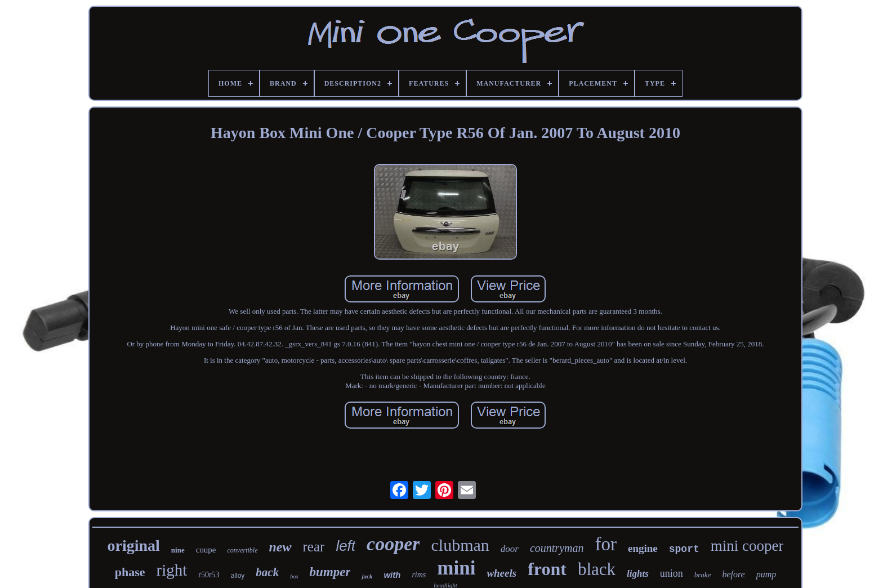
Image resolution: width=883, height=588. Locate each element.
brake (703, 575)
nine (178, 550)
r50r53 (209, 575)
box (294, 576)
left (345, 546)
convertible (243, 550)
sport (684, 549)
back (267, 572)
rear (314, 547)
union (672, 573)
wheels (501, 573)
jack (367, 576)
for (605, 544)
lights (638, 574)
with (392, 575)
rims (419, 575)
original (134, 545)
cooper (393, 544)
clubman (460, 545)
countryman (557, 548)
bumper (330, 572)
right (172, 570)
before (733, 574)
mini (456, 568)
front (547, 569)
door (510, 549)
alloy (238, 576)
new (280, 547)
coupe (206, 550)
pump (766, 574)
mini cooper (747, 546)
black (597, 569)
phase (130, 572)
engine (643, 548)
